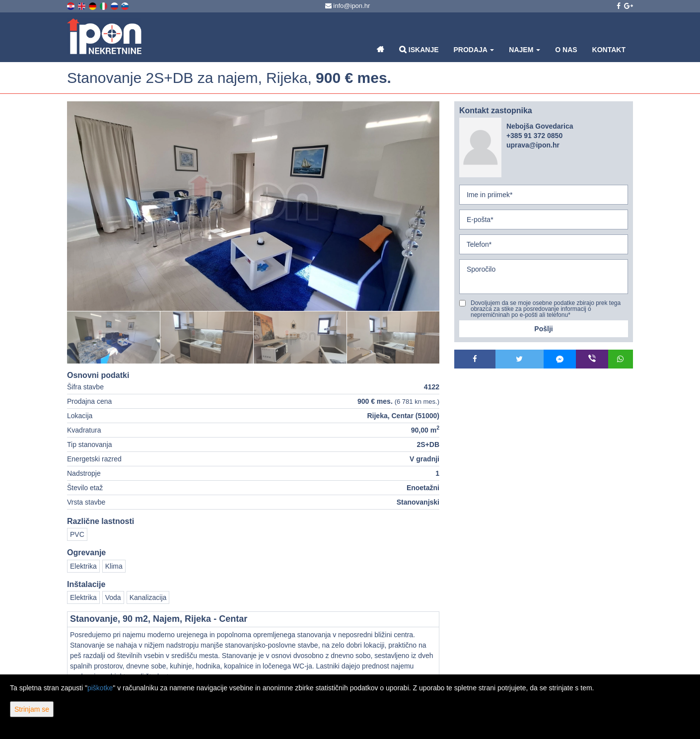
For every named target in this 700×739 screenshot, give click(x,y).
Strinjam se (32, 709)
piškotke (100, 688)
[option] (114, 337)
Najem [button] (525, 50)
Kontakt (609, 50)
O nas (566, 50)
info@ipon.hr (348, 6)
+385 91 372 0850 (534, 136)
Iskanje (419, 49)
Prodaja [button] (474, 50)
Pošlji (543, 329)
